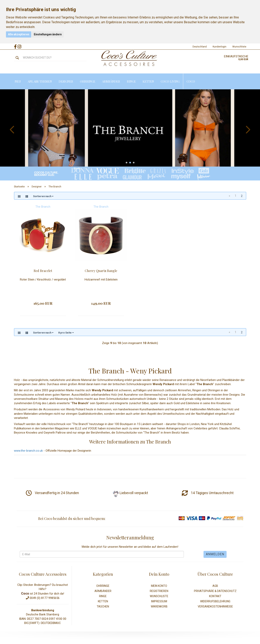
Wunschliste (239, 47)
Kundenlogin (220, 47)
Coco (191, 81)
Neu (18, 81)
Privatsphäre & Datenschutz (215, 591)
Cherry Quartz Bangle (101, 271)
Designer (66, 81)
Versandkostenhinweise (215, 606)
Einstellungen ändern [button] (48, 34)
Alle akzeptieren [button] (19, 34)
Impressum (159, 601)
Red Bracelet (43, 271)
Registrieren (159, 591)
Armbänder (111, 81)
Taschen (103, 606)
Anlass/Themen (40, 81)
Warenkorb (159, 606)
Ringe (131, 81)
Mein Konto (159, 586)
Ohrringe (88, 81)
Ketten (148, 81)
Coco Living (170, 81)
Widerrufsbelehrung (215, 601)
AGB (215, 586)
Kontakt (215, 596)
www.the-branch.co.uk (28, 451)
